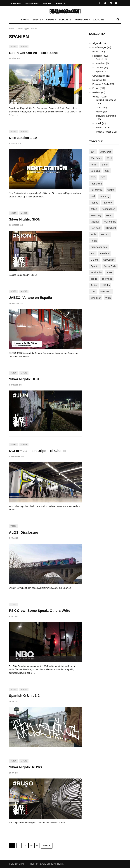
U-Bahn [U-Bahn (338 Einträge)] (106, 285)
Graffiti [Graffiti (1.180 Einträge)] (111, 190)
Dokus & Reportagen (106, 100)
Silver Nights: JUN (24, 379)
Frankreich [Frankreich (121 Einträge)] (96, 184)
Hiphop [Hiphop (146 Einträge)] (95, 203)
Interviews (101, 63)
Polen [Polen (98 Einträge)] (94, 241)
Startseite (16, 3)
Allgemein (97, 43)
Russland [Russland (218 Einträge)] (105, 253)
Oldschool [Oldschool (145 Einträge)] (111, 228)
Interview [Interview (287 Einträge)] (108, 203)
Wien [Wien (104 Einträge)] (108, 298)
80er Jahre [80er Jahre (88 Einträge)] (106, 152)
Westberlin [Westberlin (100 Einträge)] (106, 291)
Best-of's (100, 59)
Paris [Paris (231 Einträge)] (93, 234)
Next (47, 846)
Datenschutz (61, 3)
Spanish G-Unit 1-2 (24, 696)
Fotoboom (82, 20)
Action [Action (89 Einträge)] (94, 165)
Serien (13, 46)
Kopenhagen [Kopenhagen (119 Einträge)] (108, 209)
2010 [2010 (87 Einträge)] (109, 158)
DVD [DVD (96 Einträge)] (103, 177)
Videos (51, 20)
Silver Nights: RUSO (25, 767)
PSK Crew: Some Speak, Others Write (40, 611)
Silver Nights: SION (25, 219)
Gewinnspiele (99, 76)
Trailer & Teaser (103, 132)
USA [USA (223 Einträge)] (93, 291)
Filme (98, 108)
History (99, 112)
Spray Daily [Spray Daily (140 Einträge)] (110, 266)
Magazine (98, 20)
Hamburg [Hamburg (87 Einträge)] (104, 196)
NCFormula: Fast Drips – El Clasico (38, 451)
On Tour (100, 68)
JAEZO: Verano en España (31, 298)
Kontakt (47, 3)
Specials (100, 72)
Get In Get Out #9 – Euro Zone (33, 53)
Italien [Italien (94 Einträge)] (94, 209)
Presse (96, 88)
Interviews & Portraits (106, 116)
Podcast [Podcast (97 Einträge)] (105, 234)
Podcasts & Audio (101, 84)
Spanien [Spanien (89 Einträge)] (95, 266)
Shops (25, 20)
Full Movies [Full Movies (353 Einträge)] (97, 190)
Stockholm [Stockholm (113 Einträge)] (96, 272)
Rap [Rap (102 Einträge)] (93, 253)
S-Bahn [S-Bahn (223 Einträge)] (95, 260)
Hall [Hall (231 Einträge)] (93, 196)
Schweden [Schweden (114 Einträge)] (109, 260)
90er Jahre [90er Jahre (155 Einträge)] (96, 158)
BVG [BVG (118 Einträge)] (93, 177)
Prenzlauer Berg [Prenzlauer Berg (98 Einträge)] (99, 247)
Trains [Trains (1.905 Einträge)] (94, 285)
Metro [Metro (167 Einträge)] (109, 215)
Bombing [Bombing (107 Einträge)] (95, 171)
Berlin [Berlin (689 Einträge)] (105, 165)
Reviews (97, 92)
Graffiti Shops (32, 3)
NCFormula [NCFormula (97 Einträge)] (110, 222)
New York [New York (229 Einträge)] (96, 228)
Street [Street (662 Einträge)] (109, 272)
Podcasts (65, 20)
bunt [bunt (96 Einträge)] (107, 171)
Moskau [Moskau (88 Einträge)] (95, 222)
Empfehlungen (99, 47)
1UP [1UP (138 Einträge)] (93, 152)
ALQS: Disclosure (24, 532)
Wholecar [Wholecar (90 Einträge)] (96, 298)
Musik (99, 123)
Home (12, 29)
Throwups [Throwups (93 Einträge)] (107, 279)
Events (38, 20)
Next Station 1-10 (23, 138)
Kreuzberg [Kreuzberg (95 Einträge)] (96, 215)
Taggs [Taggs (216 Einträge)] (94, 279)
